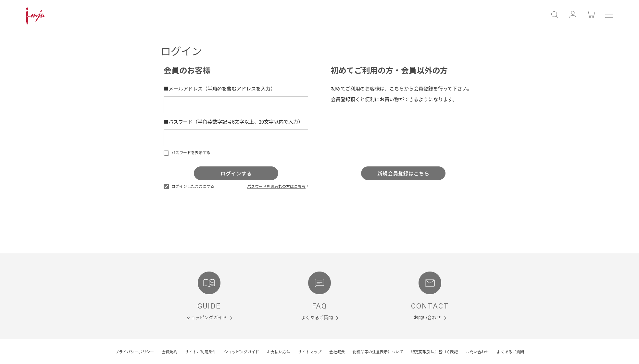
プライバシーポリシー (134, 352)
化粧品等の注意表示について (378, 352)
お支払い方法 (279, 352)
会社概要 (337, 352)
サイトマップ (310, 352)
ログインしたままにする (189, 186)
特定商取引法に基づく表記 (434, 352)
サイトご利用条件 (201, 352)
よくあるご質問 (510, 352)
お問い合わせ (477, 352)
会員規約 (169, 352)
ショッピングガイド (242, 352)
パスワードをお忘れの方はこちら (276, 186)
